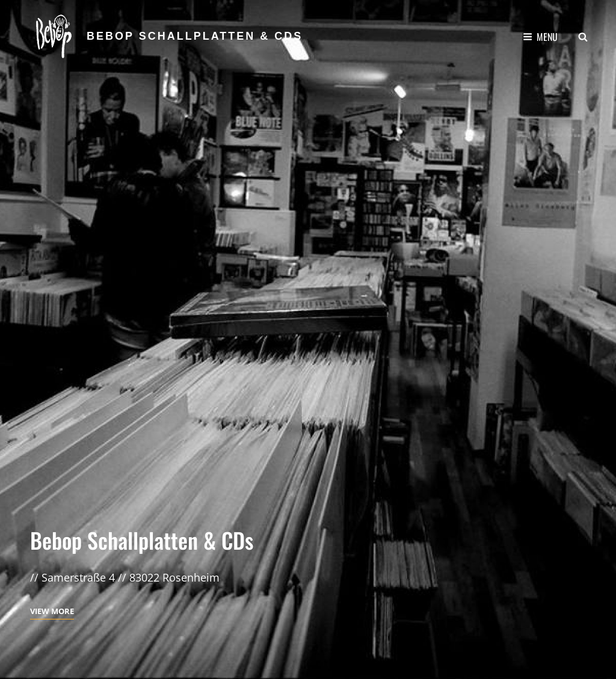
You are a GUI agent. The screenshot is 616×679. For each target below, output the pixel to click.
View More (52, 611)
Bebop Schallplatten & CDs (195, 36)
